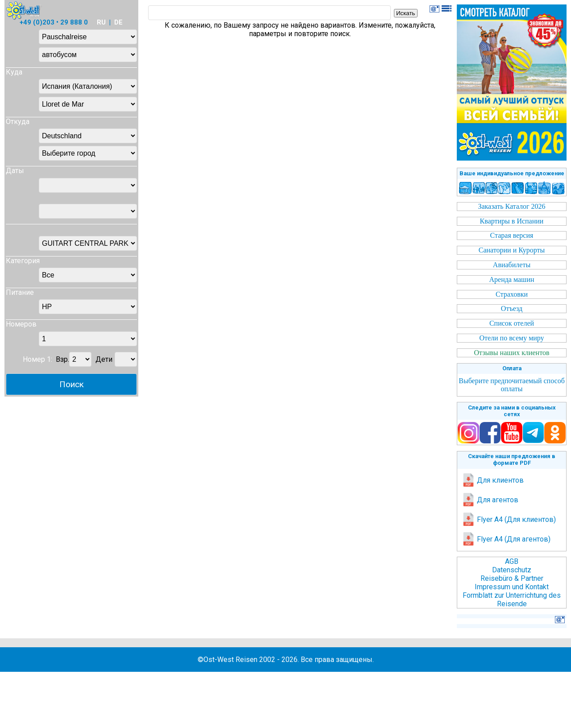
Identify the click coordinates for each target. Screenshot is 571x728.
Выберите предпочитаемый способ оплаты (512, 385)
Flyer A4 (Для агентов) (506, 539)
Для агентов (490, 500)
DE (118, 22)
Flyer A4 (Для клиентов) (509, 519)
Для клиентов (493, 480)
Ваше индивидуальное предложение (512, 173)
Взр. (62, 359)
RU (101, 22)
